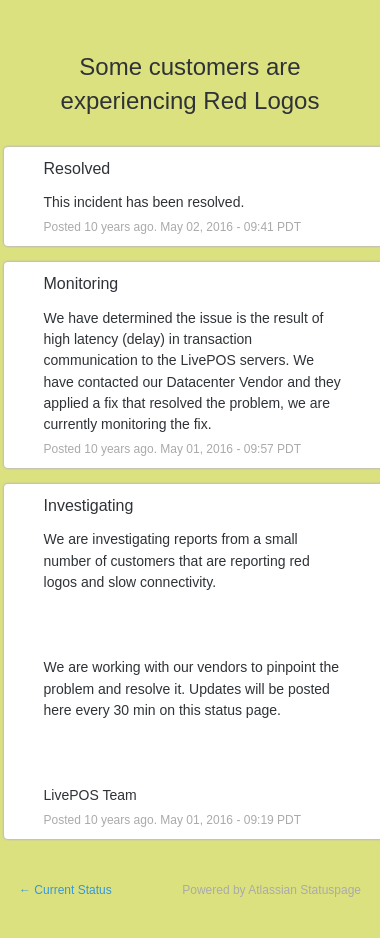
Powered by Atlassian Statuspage (271, 890)
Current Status (65, 890)
